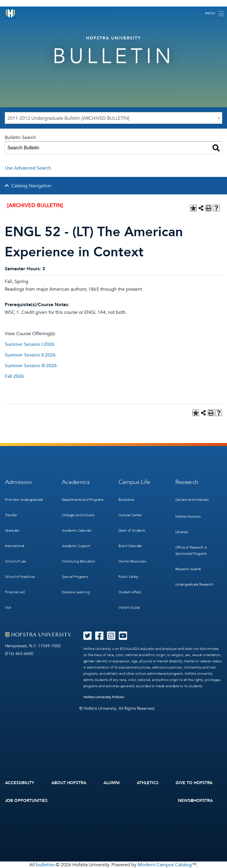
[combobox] (113, 118)
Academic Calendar (77, 530)
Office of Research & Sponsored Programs (191, 550)
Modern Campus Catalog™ (167, 865)
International (15, 546)
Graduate (12, 530)
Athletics (148, 783)
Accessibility (20, 783)
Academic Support (76, 546)
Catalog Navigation (31, 186)
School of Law (16, 561)
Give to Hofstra (194, 783)
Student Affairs (130, 592)
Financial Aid (15, 592)
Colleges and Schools (78, 515)
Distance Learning (76, 592)
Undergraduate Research (194, 584)
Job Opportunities (26, 801)
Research (187, 482)
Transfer (11, 515)
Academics (76, 482)
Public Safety (129, 577)
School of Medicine (20, 577)
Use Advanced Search (28, 168)
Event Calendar (130, 546)
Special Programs (75, 577)
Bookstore (126, 500)
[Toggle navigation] (214, 14)
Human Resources (132, 561)
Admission (18, 482)
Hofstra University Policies (104, 697)
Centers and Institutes (192, 500)
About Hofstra (69, 783)
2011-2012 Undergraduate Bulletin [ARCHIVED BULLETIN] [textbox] (68, 118)
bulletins (45, 865)
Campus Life (134, 482)
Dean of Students (132, 530)
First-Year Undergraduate (24, 500)
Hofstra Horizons (188, 517)
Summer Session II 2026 (30, 355)
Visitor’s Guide (129, 608)
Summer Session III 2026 (31, 366)
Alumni (112, 783)
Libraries (182, 532)
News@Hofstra (195, 801)
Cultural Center (130, 515)
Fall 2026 (14, 376)
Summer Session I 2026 (30, 344)
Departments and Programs (83, 500)
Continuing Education (78, 561)
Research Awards (188, 569)
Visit (8, 608)
